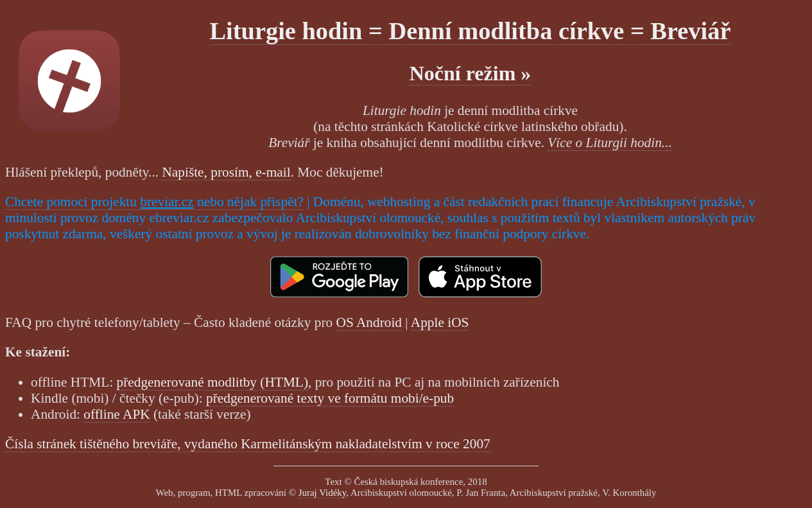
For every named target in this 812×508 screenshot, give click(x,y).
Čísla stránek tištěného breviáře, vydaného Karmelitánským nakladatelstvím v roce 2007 (248, 444)
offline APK (117, 414)
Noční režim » (471, 73)
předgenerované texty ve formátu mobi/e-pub (330, 398)
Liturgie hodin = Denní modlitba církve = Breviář (471, 31)
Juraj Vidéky (323, 493)
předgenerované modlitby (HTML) (212, 382)
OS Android (369, 322)
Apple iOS (440, 322)
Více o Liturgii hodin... (610, 143)
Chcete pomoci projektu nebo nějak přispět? (154, 202)
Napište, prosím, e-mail (226, 172)
